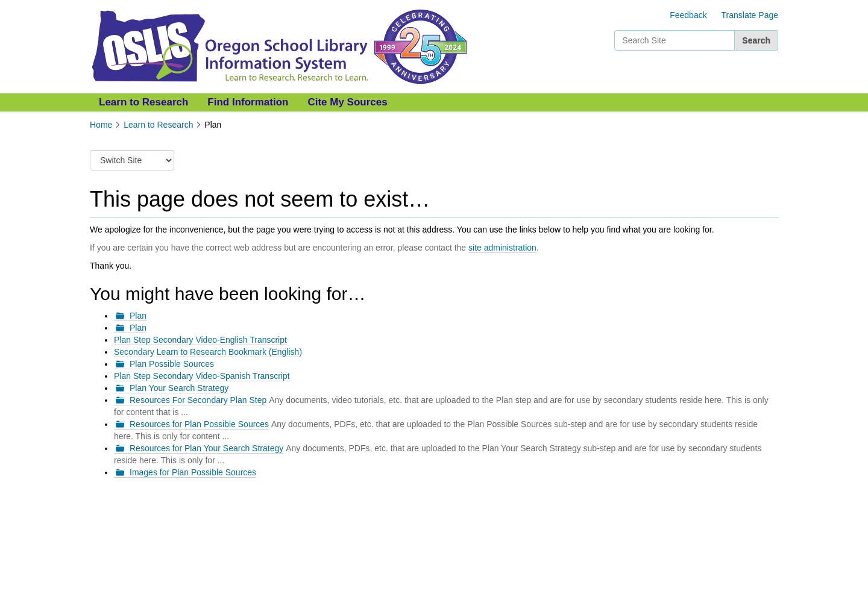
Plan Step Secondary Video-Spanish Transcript (202, 376)
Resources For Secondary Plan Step (198, 400)
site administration (502, 248)
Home (101, 125)
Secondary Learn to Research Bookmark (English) (208, 352)
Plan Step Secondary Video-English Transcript (200, 340)
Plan (138, 316)
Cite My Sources (347, 102)
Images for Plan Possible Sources (193, 472)
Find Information (248, 102)
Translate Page (750, 15)
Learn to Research (143, 102)
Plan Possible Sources (172, 364)
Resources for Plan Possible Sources (199, 424)
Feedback (688, 15)
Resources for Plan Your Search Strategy (206, 448)
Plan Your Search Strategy (179, 388)
